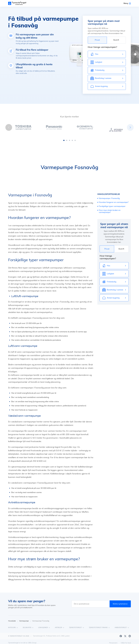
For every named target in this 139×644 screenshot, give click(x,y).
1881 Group (32, 641)
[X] (125, 634)
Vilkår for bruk (126, 641)
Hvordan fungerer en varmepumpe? (114, 200)
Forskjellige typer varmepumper (112, 204)
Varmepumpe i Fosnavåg (109, 196)
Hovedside (13, 619)
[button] (64, 138)
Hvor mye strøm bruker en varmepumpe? (110, 209)
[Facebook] (121, 634)
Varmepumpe (25, 619)
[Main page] (18, 3)
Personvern (113, 641)
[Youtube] (130, 634)
